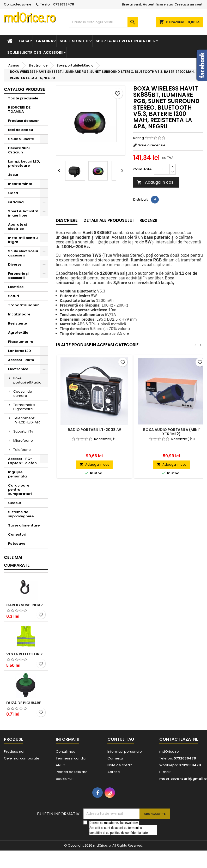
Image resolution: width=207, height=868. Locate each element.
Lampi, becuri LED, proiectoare (24, 163)
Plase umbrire (21, 342)
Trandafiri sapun (24, 305)
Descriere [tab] (67, 220)
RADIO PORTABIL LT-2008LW (94, 430)
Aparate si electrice (17, 227)
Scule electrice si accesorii (35, 52)
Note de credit (120, 765)
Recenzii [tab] (148, 220)
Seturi (14, 296)
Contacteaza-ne (17, 4)
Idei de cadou (21, 130)
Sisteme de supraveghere (21, 514)
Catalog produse (24, 89)
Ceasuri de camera (23, 394)
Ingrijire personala (17, 474)
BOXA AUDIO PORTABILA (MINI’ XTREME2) (171, 432)
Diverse (15, 264)
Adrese (114, 772)
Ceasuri (15, 503)
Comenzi (115, 758)
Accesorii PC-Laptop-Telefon (22, 461)
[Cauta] (104, 22)
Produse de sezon (24, 121)
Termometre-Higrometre (25, 407)
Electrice (16, 287)
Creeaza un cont (188, 4)
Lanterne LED (20, 351)
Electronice (18, 369)
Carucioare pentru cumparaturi (20, 490)
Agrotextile (18, 333)
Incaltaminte (20, 184)
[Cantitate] (162, 169)
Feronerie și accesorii (18, 276)
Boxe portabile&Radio (27, 380)
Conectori (17, 534)
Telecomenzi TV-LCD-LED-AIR (27, 420)
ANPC (60, 765)
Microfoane (23, 441)
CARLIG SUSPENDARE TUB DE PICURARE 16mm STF (26, 605)
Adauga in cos (155, 182)
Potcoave (17, 544)
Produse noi (14, 752)
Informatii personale (125, 752)
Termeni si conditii (71, 758)
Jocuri (14, 175)
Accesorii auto (21, 360)
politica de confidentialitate (129, 833)
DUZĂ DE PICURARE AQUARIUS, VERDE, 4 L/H (26, 703)
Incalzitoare (19, 314)
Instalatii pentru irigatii (23, 240)
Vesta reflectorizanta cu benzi (26, 654)
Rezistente (17, 323)
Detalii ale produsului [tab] (108, 220)
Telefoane (22, 450)
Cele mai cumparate (17, 561)
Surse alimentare (24, 525)
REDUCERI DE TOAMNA (19, 109)
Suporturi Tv (23, 431)
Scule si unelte (74, 41)
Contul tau (121, 739)
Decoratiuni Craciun (19, 150)
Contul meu (66, 752)
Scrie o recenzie (152, 145)
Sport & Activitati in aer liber (126, 41)
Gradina (45, 41)
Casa (24, 41)
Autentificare (154, 4)
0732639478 (64, 4)
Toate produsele (23, 98)
